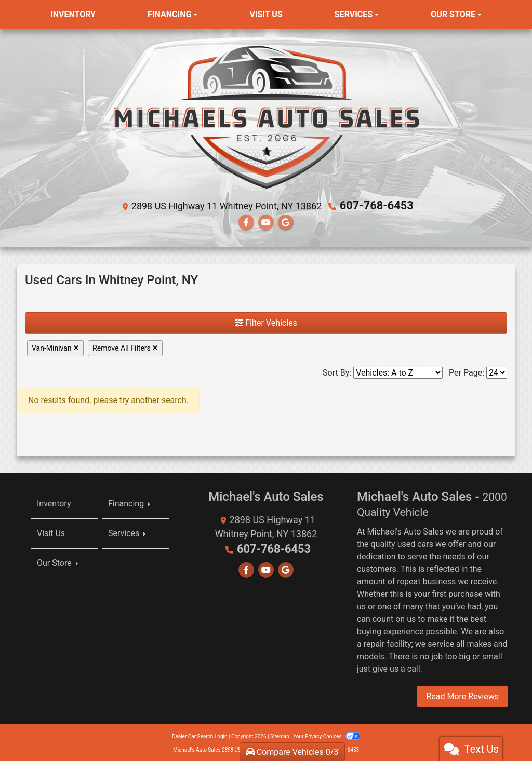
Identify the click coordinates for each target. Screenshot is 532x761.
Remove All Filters (125, 347)
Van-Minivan (55, 347)
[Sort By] (398, 372)
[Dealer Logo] (266, 117)
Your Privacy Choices (327, 735)
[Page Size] (497, 372)
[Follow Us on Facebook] (246, 221)
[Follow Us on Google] (286, 221)
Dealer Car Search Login (200, 735)
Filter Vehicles (266, 322)
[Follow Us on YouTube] (266, 221)
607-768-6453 (376, 205)
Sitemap (280, 735)
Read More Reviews (462, 695)
